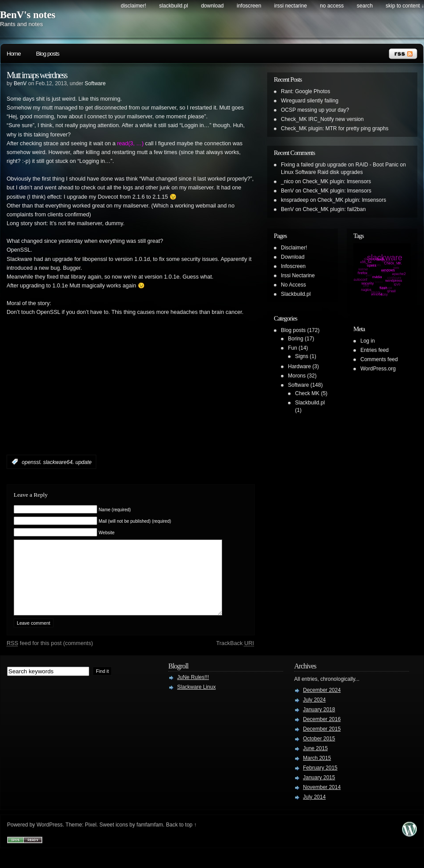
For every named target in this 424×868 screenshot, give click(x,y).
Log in (368, 341)
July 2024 (314, 713)
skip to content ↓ (405, 6)
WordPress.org (378, 369)
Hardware (299, 366)
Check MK (307, 393)
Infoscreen (249, 6)
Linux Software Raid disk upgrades (322, 172)
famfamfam (150, 838)
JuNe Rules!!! (193, 691)
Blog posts (48, 54)
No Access (332, 6)
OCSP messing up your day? (315, 110)
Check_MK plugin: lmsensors (337, 181)
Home (14, 54)
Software (95, 83)
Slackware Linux (196, 700)
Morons (297, 376)
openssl (31, 462)
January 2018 (319, 723)
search (365, 6)
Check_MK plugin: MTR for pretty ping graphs (335, 128)
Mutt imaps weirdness (37, 75)
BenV (20, 83)
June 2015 (315, 762)
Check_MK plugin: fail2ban (334, 209)
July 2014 (314, 810)
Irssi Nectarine (291, 6)
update (84, 462)
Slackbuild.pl (173, 6)
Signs (302, 356)
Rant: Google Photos (305, 91)
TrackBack (235, 656)
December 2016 (322, 732)
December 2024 (322, 703)
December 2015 (322, 742)
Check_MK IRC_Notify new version (322, 119)
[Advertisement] (110, 399)
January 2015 (319, 791)
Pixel (91, 838)
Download (212, 6)
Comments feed (379, 359)
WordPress (50, 838)
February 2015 (320, 781)
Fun (293, 348)
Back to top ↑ (181, 838)
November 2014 (322, 800)
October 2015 (319, 752)
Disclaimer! (134, 6)
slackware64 (58, 462)
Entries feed (375, 350)
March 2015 (317, 771)
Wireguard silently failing (310, 101)
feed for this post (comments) (50, 656)
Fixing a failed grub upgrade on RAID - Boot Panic (340, 165)
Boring (296, 339)
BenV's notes (28, 15)
